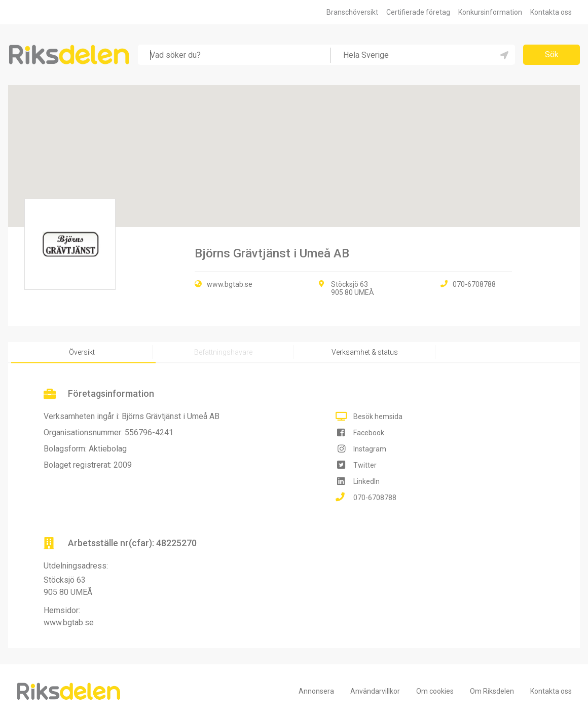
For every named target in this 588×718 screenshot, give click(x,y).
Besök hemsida (378, 417)
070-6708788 (375, 498)
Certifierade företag (418, 12)
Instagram (370, 449)
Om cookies (435, 691)
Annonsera (316, 691)
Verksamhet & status (365, 352)
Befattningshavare (223, 352)
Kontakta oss (551, 12)
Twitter (365, 465)
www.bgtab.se (230, 284)
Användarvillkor (375, 691)
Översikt (82, 352)
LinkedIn (366, 481)
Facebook (369, 433)
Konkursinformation (490, 12)
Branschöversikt (352, 12)
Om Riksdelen (492, 691)
